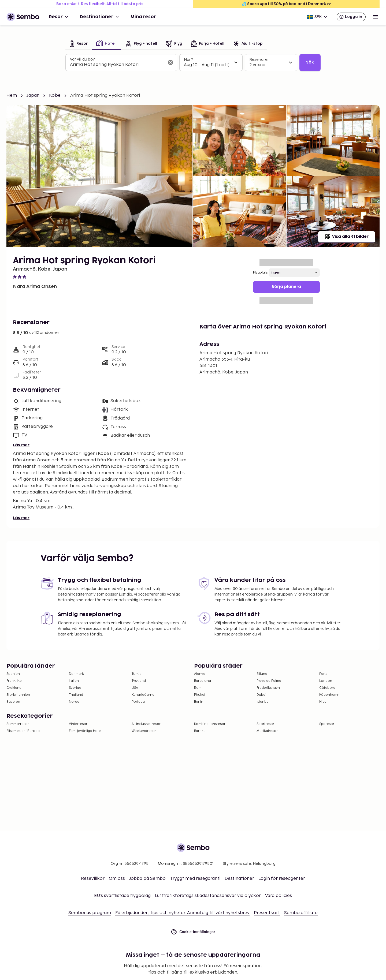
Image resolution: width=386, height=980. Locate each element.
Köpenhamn (329, 695)
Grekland (14, 688)
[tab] (79, 44)
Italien (74, 681)
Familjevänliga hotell (86, 731)
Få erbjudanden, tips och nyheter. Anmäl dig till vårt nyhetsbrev (182, 913)
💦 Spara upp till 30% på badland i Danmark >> (286, 4)
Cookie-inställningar (193, 932)
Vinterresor (78, 724)
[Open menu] (375, 17)
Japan (33, 96)
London (326, 681)
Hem (12, 96)
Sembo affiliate (301, 913)
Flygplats (260, 273)
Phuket (200, 695)
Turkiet (137, 674)
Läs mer (21, 445)
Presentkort (267, 913)
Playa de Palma (269, 681)
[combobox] (117, 65)
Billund (262, 674)
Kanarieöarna (143, 695)
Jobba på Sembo (147, 879)
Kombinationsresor (210, 724)
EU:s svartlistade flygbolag (122, 896)
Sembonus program (90, 913)
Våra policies (279, 896)
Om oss (117, 879)
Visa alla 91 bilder (347, 237)
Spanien (13, 674)
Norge (74, 702)
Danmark (76, 674)
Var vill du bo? (82, 59)
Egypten (13, 702)
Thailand (76, 695)
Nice (323, 702)
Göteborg (327, 688)
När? (188, 60)
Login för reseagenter (282, 879)
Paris (323, 674)
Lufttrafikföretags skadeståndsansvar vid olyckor (208, 896)
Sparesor (327, 724)
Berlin (199, 702)
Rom (198, 688)
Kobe (55, 96)
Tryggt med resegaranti (195, 879)
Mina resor (143, 17)
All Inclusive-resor (146, 724)
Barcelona (203, 681)
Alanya (200, 674)
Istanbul (263, 702)
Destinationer (100, 17)
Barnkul (200, 731)
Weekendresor (144, 731)
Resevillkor (93, 879)
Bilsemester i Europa (23, 731)
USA (135, 688)
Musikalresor (267, 731)
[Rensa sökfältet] (170, 62)
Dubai (261, 695)
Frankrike (14, 681)
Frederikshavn (268, 688)
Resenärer (259, 60)
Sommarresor (18, 724)
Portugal (139, 702)
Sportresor (265, 724)
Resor (59, 17)
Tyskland (139, 681)
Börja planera (286, 287)
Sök (310, 62)
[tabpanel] (193, 63)
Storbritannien (18, 695)
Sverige (75, 688)
